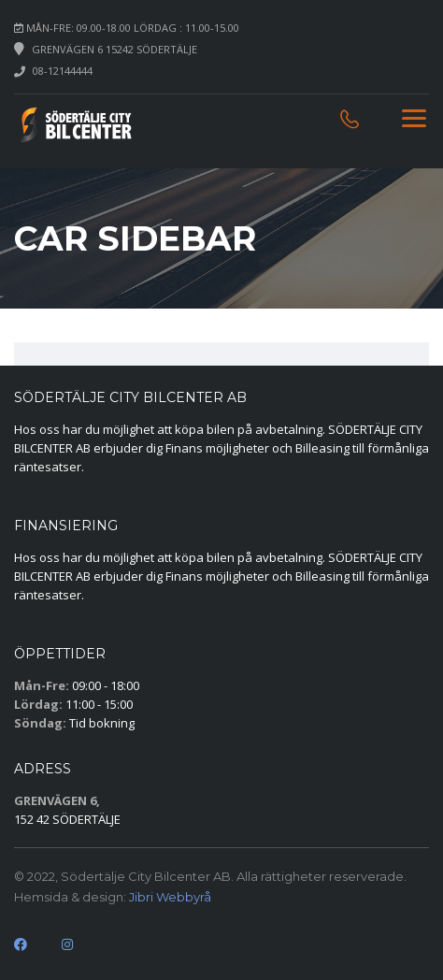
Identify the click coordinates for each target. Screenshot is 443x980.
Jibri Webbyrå (170, 897)
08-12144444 (63, 71)
